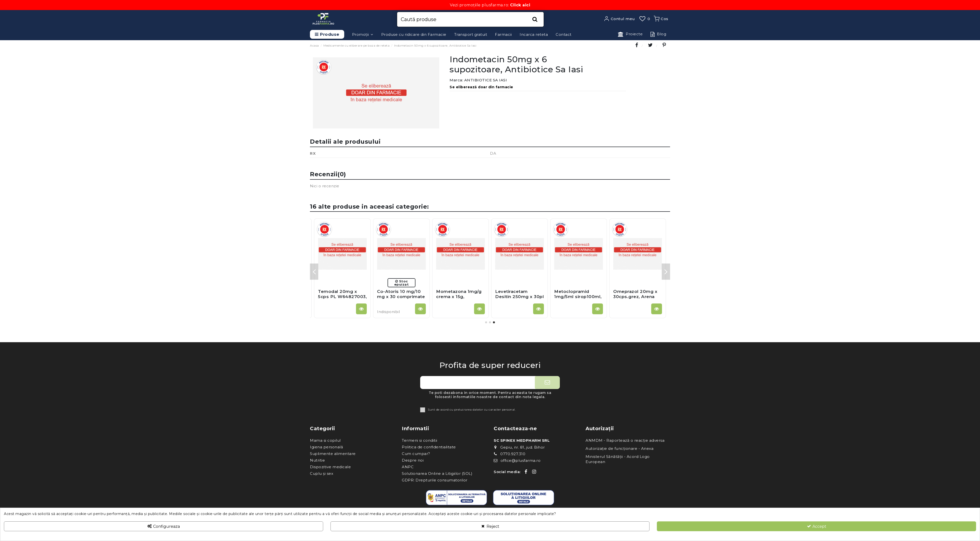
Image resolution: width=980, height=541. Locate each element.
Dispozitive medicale (330, 467)
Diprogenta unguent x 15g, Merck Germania (341, 296)
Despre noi (413, 460)
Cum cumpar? (416, 454)
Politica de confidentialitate (429, 447)
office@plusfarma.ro (521, 460)
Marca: (456, 80)
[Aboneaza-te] (547, 383)
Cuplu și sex (322, 473)
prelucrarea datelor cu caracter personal (485, 410)
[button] (363, 34)
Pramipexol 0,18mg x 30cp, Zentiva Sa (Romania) (460, 296)
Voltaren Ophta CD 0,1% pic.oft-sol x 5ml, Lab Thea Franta (578, 296)
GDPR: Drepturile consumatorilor (435, 480)
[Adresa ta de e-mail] (478, 383)
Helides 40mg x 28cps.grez (513, 294)
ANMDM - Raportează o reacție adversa (625, 440)
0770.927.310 (513, 454)
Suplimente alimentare (333, 454)
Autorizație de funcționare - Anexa (619, 448)
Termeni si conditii (420, 440)
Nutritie (317, 460)
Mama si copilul (325, 440)
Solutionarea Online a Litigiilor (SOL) (437, 473)
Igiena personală (326, 447)
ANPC (408, 467)
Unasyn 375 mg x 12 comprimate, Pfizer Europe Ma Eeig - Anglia (636, 299)
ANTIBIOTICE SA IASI (486, 80)
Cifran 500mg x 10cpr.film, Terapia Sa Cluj (401, 296)
